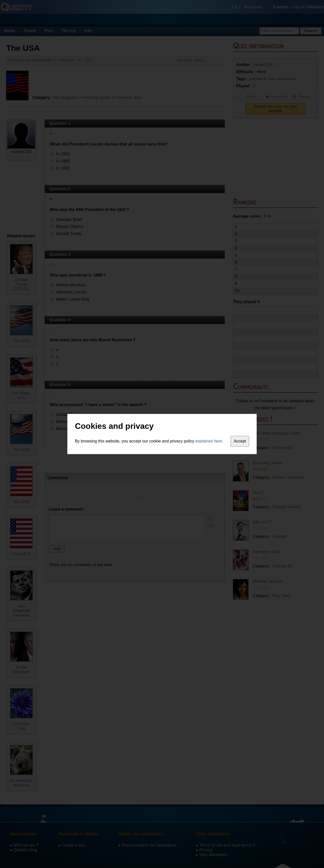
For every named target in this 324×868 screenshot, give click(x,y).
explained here (209, 441)
